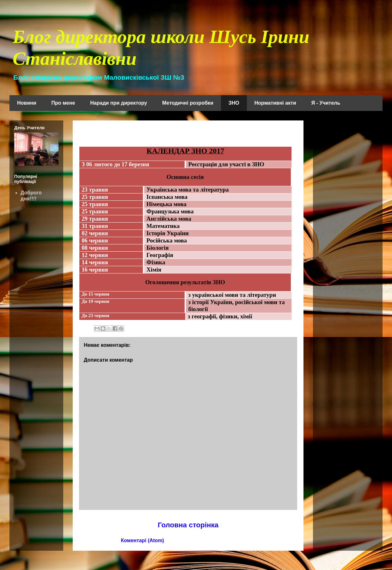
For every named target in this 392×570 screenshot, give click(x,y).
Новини (27, 103)
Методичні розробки (188, 103)
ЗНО (234, 103)
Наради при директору (119, 103)
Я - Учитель (326, 103)
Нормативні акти (275, 103)
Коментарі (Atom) (142, 540)
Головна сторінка (188, 525)
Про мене (63, 103)
